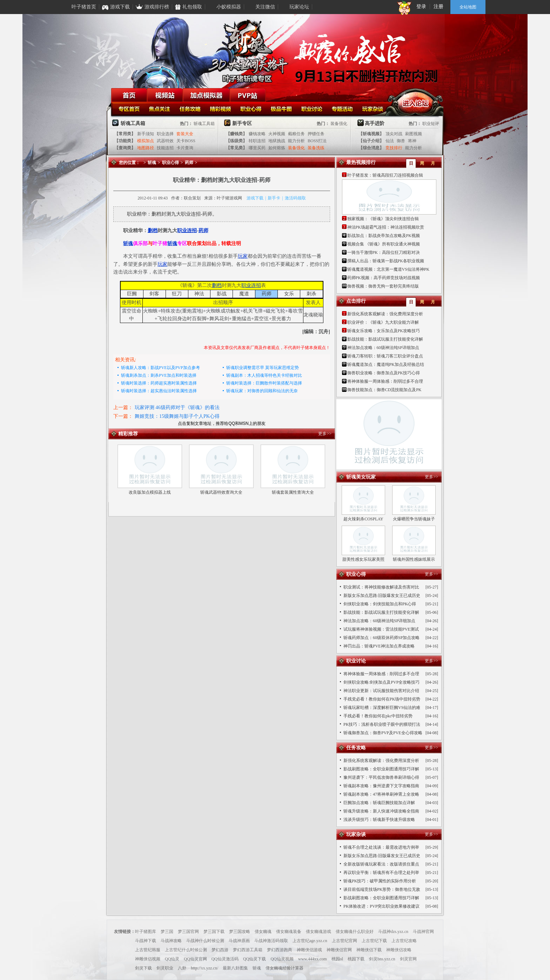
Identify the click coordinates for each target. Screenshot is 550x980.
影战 (222, 294)
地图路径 (146, 148)
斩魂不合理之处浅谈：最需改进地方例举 (381, 847)
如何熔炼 (277, 148)
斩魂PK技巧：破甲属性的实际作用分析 (380, 881)
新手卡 (274, 198)
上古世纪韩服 (148, 950)
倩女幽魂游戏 (318, 932)
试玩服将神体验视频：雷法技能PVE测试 (381, 629)
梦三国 (167, 932)
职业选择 (165, 134)
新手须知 (146, 134)
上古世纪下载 (374, 941)
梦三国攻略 (240, 932)
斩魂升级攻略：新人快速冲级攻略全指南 (381, 811)
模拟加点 (146, 141)
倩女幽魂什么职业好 (355, 932)
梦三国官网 (188, 932)
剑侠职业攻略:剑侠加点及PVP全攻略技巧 (381, 682)
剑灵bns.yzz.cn (382, 959)
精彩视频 (221, 108)
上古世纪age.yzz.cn (310, 941)
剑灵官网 (408, 959)
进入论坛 (416, 102)
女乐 (289, 294)
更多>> (325, 434)
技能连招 (165, 148)
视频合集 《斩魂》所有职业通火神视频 (384, 244)
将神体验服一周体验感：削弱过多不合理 (385, 381)
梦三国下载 (214, 932)
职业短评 (431, 124)
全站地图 (468, 7)
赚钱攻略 (257, 134)
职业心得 (252, 108)
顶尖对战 (394, 134)
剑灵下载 (143, 968)
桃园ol (337, 959)
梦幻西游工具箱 (248, 950)
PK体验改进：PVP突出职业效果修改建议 (381, 906)
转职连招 (257, 141)
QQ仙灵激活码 (225, 959)
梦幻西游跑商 (280, 950)
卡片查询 (185, 148)
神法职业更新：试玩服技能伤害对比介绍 (381, 691)
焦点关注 (160, 108)
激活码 (291, 198)
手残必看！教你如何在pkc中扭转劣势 (378, 716)
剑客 (154, 294)
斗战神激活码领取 (271, 941)
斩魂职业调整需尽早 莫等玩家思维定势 (263, 368)
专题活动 (343, 108)
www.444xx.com (313, 959)
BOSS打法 (317, 141)
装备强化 (339, 124)
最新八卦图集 (235, 968)
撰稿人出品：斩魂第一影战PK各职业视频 (386, 261)
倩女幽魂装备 (289, 932)
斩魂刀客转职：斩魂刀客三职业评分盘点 (385, 356)
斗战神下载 (146, 941)
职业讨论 (313, 108)
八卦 (182, 968)
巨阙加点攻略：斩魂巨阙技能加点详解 (379, 803)
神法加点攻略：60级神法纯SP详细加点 (383, 348)
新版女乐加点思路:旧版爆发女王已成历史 (382, 596)
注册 (438, 6)
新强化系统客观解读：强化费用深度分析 (385, 314)
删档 (153, 231)
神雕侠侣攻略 (399, 950)
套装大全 (185, 134)
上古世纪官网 (344, 941)
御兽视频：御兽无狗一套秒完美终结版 (383, 286)
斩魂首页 (130, 108)
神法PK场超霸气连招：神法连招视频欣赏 (386, 227)
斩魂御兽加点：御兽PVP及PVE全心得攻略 (383, 733)
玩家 (243, 256)
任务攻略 (191, 108)
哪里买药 (257, 148)
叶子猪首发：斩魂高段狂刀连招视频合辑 (385, 175)
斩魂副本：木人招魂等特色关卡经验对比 (264, 375)
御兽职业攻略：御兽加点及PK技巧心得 (384, 373)
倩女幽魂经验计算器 (284, 968)
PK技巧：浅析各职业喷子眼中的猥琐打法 (382, 724)
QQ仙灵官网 (195, 959)
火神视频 (277, 134)
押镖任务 (316, 134)
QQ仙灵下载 (254, 959)
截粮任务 (296, 134)
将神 (412, 141)
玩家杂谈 (374, 108)
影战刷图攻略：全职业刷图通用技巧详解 (381, 769)
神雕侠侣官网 (339, 950)
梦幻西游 (220, 950)
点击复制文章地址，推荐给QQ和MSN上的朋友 (222, 423)
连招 (192, 231)
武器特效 (165, 141)
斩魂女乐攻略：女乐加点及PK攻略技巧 (384, 331)
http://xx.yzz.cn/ (204, 968)
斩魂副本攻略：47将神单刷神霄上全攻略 (381, 794)
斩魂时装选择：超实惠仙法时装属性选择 (159, 391)
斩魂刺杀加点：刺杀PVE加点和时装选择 (159, 375)
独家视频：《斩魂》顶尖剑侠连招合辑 (383, 219)
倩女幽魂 (263, 932)
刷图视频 (414, 134)
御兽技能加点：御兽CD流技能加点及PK (384, 390)
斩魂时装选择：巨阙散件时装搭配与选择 (264, 383)
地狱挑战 (277, 141)
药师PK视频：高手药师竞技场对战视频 (384, 278)
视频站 (165, 95)
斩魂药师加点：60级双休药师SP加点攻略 (381, 638)
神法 (199, 294)
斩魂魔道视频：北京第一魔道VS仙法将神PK (388, 269)
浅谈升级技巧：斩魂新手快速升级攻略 (379, 820)
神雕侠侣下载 (369, 950)
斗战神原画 (239, 941)
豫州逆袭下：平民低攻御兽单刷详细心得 (381, 777)
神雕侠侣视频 (148, 959)
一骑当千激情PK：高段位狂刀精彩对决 (384, 252)
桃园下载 (356, 959)
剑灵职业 (165, 968)
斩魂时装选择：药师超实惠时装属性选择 (159, 383)
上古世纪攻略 (404, 941)
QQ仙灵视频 (282, 959)
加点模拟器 (206, 95)
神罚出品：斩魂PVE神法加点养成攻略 (379, 646)
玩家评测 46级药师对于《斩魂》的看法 (177, 407)
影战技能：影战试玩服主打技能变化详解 (385, 339)
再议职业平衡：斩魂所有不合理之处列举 (381, 873)
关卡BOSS (186, 141)
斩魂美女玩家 (361, 477)
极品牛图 (282, 108)
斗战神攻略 (171, 941)
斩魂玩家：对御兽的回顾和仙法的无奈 (262, 391)
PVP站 (248, 95)
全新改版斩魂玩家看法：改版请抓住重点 (381, 864)
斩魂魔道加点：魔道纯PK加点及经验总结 (386, 364)
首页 (129, 95)
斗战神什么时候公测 (205, 941)
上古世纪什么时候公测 (186, 950)
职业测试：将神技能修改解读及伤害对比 (381, 587)
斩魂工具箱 (204, 124)
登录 (421, 6)
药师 (189, 163)
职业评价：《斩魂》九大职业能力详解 (383, 322)
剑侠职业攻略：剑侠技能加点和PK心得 (380, 604)
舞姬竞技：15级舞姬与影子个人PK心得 (177, 416)
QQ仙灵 (172, 959)
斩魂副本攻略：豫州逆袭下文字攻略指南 (381, 786)
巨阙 (132, 294)
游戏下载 (255, 198)
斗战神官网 (423, 932)
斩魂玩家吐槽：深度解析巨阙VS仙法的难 (382, 708)
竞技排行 (394, 148)
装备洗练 (316, 148)
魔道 (244, 294)
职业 (182, 231)
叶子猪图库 (146, 932)
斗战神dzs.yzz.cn (393, 932)
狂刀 (177, 294)
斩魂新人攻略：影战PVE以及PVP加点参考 (160, 368)
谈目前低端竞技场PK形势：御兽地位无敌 (382, 889)
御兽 (401, 141)
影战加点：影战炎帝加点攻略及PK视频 (384, 236)
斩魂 (152, 163)
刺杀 (311, 294)
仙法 (390, 141)
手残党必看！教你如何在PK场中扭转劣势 (382, 699)
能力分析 (296, 141)
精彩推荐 (128, 434)
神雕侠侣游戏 (309, 950)
